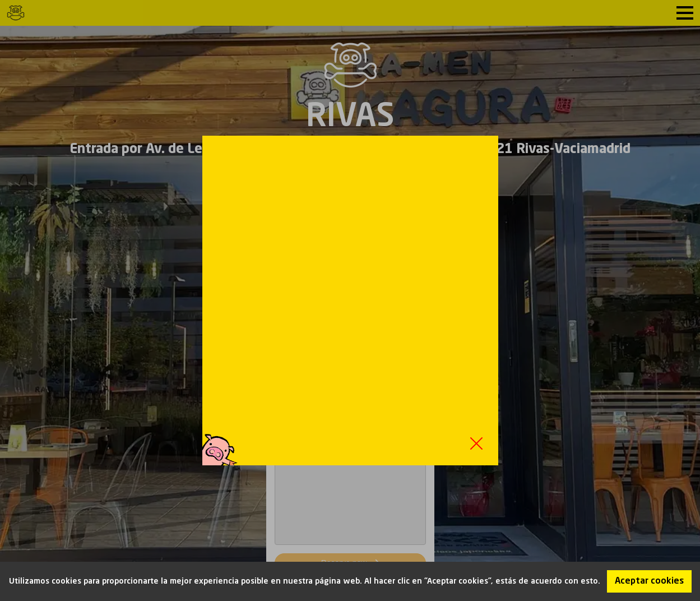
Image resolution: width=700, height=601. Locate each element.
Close (476, 443)
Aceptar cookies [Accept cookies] (649, 581)
